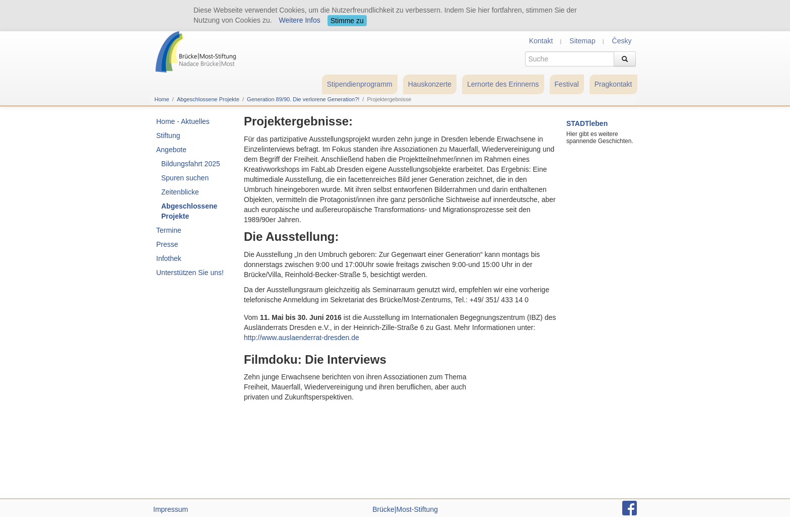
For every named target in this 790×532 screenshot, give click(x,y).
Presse (167, 244)
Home (162, 99)
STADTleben (587, 123)
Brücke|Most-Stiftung (405, 509)
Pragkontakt (613, 84)
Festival (567, 84)
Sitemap (582, 41)
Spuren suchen (185, 178)
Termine (169, 230)
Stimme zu (347, 21)
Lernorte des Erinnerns (503, 84)
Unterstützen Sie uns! (190, 273)
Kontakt (541, 41)
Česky (622, 41)
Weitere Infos (300, 20)
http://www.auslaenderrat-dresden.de (302, 338)
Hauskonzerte (430, 84)
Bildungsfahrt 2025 (191, 164)
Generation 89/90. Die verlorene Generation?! (303, 99)
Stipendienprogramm (360, 84)
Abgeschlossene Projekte (208, 99)
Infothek (169, 258)
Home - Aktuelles (183, 121)
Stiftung (168, 136)
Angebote (171, 150)
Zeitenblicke (180, 192)
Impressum (171, 509)
